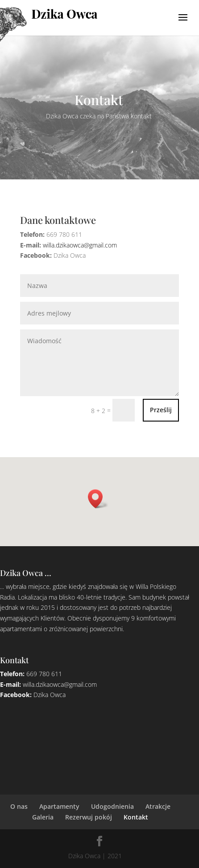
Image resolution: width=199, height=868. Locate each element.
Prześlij (161, 410)
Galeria (43, 817)
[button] (98, 499)
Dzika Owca (50, 695)
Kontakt (136, 817)
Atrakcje (158, 806)
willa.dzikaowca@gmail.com (80, 245)
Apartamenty (59, 806)
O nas (19, 806)
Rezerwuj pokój (89, 817)
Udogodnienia (112, 806)
